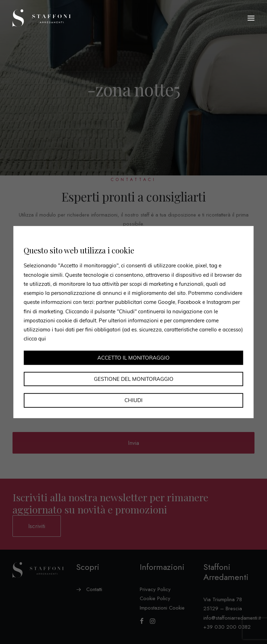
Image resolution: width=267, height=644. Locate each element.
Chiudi (133, 400)
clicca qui (35, 339)
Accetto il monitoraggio (133, 358)
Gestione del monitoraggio (134, 379)
